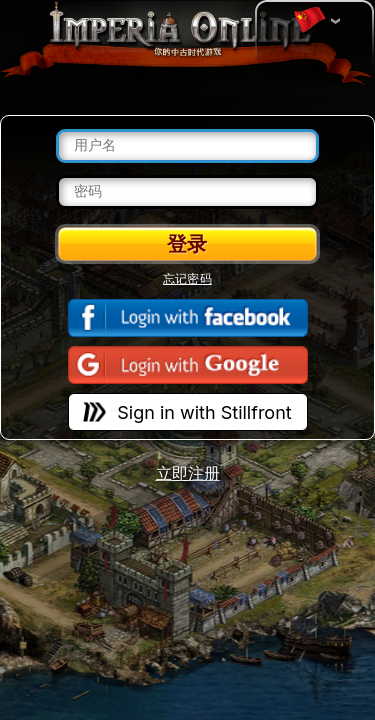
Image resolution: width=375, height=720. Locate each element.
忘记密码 (187, 279)
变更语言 (310, 21)
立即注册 (188, 473)
